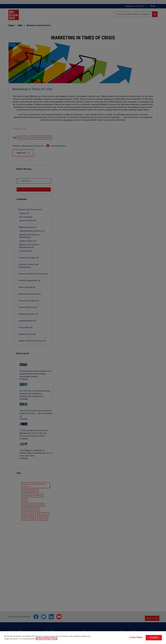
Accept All (154, 638)
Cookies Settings (136, 637)
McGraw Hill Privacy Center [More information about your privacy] (46, 639)
